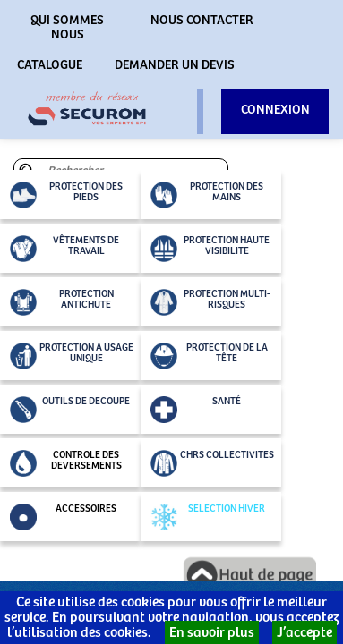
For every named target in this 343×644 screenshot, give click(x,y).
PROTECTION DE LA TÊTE (209, 356)
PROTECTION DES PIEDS (66, 195)
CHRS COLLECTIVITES (212, 463)
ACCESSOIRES (63, 517)
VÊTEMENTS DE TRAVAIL (64, 249)
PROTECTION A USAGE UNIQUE (72, 356)
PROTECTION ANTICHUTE (62, 302)
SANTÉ (196, 410)
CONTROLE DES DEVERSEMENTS (66, 463)
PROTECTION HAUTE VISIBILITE (210, 249)
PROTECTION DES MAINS (207, 195)
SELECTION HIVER (208, 517)
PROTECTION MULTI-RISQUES (210, 302)
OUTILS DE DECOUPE (70, 410)
